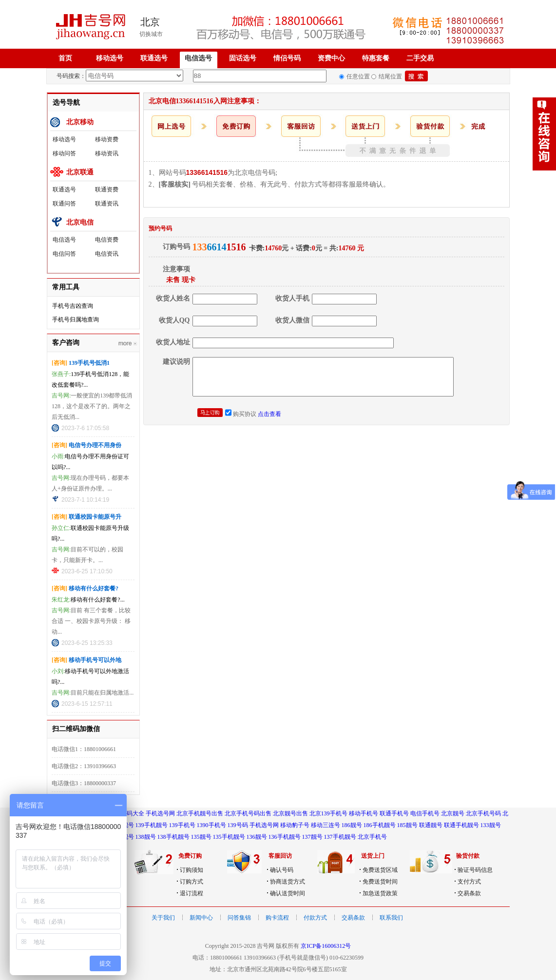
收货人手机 (292, 298)
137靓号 (312, 837)
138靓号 (146, 837)
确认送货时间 (288, 893)
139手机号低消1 (89, 363)
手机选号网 (160, 813)
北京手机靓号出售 (200, 813)
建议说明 (176, 362)
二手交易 (420, 58)
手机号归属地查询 (76, 320)
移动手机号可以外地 (95, 660)
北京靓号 (453, 813)
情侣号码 (287, 58)
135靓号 (201, 837)
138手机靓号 (173, 837)
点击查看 (269, 414)
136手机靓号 (285, 837)
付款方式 (315, 918)
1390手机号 (211, 825)
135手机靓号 (229, 837)
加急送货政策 (380, 893)
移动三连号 (326, 825)
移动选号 (110, 58)
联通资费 (107, 189)
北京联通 (80, 172)
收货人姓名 (173, 298)
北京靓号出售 (290, 813)
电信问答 (64, 254)
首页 (65, 58)
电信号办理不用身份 (95, 445)
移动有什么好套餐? (94, 588)
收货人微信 (292, 320)
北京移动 (80, 122)
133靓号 (491, 825)
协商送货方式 (288, 882)
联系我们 (391, 918)
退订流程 (192, 893)
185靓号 (407, 825)
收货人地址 (173, 342)
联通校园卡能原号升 (95, 517)
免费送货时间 (380, 882)
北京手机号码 (483, 813)
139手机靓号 (152, 825)
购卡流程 (277, 918)
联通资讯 (107, 204)
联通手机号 (394, 813)
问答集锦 (239, 918)
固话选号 (243, 58)
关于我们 (163, 918)
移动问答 (64, 153)
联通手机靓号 (461, 825)
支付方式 (469, 882)
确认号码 (282, 870)
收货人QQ (174, 320)
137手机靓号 (340, 837)
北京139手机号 (328, 813)
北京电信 (80, 222)
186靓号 (352, 825)
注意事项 (176, 269)
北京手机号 (372, 837)
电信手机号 (425, 813)
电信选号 (198, 58)
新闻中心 (201, 918)
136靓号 (257, 837)
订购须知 (192, 870)
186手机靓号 (380, 825)
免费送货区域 (380, 870)
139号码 (238, 825)
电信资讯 (107, 254)
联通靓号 (431, 825)
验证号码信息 (475, 870)
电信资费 (107, 240)
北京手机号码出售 (248, 813)
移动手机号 (364, 813)
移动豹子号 (295, 825)
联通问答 (64, 204)
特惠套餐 (376, 58)
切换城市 (151, 34)
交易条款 (469, 893)
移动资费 (107, 139)
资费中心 (331, 58)
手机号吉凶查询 (73, 306)
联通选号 (154, 58)
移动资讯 (107, 153)
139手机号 (182, 825)
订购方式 (192, 882)
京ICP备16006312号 (326, 946)
